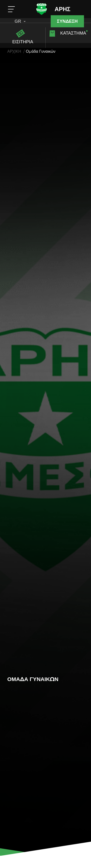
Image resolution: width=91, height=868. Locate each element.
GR (20, 21)
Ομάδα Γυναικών (41, 51)
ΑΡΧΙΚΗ (14, 51)
